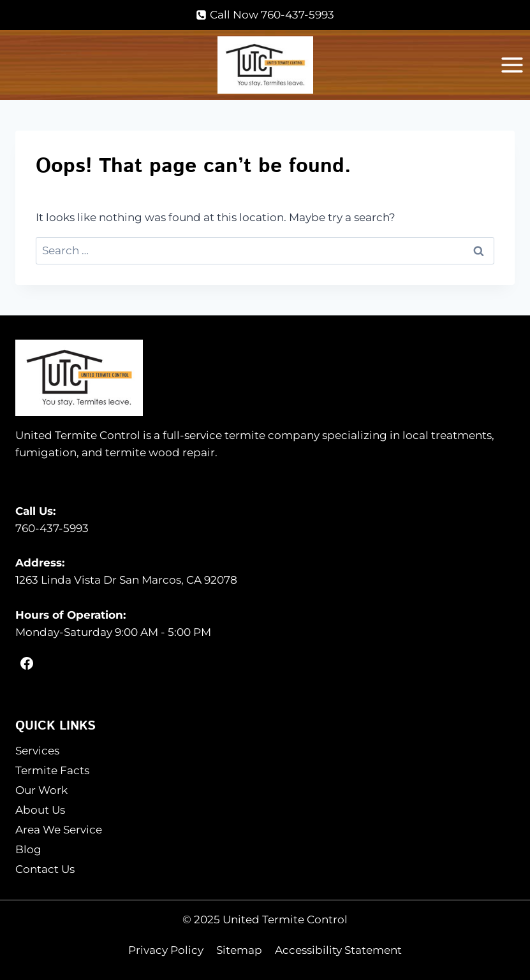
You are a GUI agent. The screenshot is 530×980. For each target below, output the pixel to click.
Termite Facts (52, 770)
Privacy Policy (166, 950)
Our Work (41, 790)
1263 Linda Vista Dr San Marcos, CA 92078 (126, 580)
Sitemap (239, 950)
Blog (28, 849)
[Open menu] (512, 65)
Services (37, 751)
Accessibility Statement (338, 950)
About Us (40, 810)
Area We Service (59, 830)
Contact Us (45, 869)
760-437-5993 (52, 528)
